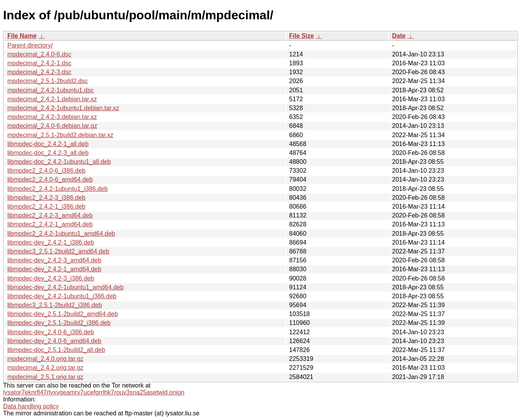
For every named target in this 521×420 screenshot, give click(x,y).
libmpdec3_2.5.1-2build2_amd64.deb (58, 251)
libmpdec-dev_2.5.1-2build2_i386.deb (59, 323)
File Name (22, 36)
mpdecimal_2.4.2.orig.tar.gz (45, 368)
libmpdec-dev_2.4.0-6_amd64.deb (54, 341)
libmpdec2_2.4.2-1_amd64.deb (50, 224)
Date (399, 36)
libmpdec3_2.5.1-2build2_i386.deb (55, 305)
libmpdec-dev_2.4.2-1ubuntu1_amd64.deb (66, 287)
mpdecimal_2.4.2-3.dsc (39, 72)
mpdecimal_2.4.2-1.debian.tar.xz (52, 99)
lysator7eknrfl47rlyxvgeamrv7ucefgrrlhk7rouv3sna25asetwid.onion (94, 392)
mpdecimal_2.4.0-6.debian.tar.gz (52, 126)
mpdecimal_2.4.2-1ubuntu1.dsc (50, 90)
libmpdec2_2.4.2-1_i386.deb (46, 207)
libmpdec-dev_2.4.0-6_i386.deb (51, 332)
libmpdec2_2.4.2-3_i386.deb (46, 198)
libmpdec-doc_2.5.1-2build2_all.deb (56, 350)
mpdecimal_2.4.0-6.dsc (39, 54)
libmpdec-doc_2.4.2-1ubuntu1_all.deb (59, 162)
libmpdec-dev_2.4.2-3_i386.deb (51, 278)
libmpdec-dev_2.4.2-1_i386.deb (51, 242)
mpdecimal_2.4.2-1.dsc (39, 63)
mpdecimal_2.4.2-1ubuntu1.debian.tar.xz (63, 108)
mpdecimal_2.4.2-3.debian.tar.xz (52, 117)
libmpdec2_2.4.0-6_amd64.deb (50, 179)
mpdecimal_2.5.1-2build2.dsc (48, 81)
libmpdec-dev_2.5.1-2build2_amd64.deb (63, 314)
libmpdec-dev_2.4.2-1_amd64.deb (54, 269)
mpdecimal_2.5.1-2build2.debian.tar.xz (60, 135)
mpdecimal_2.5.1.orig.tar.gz (45, 377)
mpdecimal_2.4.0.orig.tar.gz (45, 359)
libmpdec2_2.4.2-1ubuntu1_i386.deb (58, 189)
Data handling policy (31, 406)
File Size (302, 36)
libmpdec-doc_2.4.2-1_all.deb (48, 144)
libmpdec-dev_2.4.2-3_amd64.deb (54, 260)
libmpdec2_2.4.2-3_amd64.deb (50, 215)
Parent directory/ (30, 45)
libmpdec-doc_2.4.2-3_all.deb (48, 153)
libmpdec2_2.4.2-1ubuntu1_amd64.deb (61, 234)
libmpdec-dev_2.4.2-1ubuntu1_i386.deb (62, 296)
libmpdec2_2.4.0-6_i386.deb (46, 171)
